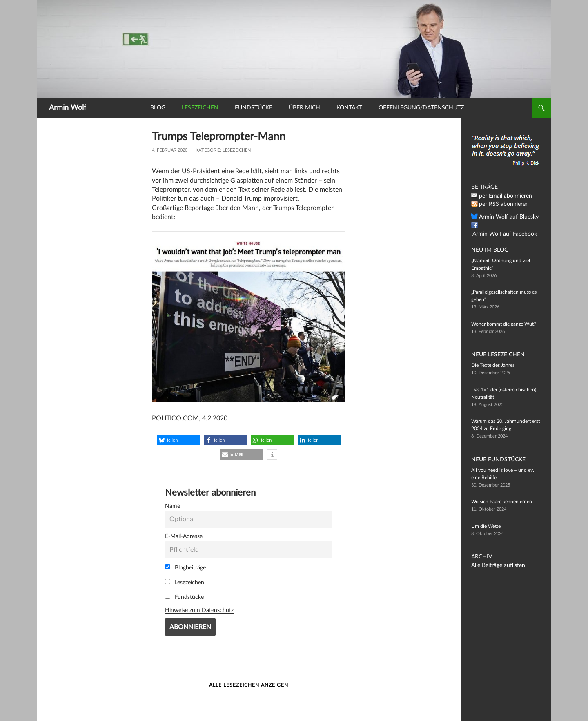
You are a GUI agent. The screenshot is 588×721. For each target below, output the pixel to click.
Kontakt (349, 108)
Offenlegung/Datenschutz (421, 108)
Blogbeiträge (185, 567)
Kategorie (208, 150)
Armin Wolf (68, 108)
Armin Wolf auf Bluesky (504, 217)
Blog (158, 108)
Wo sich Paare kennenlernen (502, 502)
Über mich (304, 108)
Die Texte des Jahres (493, 365)
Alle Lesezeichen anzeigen (249, 685)
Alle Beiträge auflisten (494, 565)
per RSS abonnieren (500, 204)
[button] (178, 440)
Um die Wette (486, 526)
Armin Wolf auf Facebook (506, 225)
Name (173, 506)
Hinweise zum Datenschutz (199, 610)
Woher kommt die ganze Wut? (503, 324)
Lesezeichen (200, 108)
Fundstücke (254, 108)
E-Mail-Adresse (184, 536)
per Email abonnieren (502, 196)
